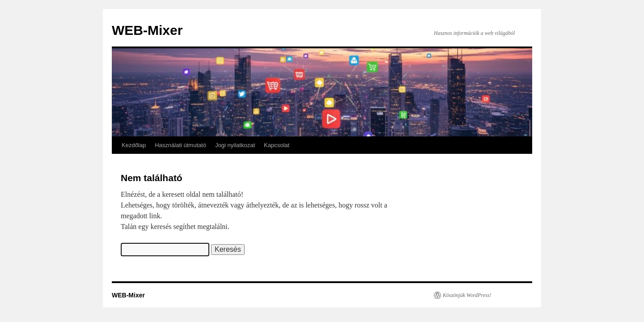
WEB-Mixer (147, 30)
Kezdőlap (134, 145)
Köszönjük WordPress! (467, 295)
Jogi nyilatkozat (235, 145)
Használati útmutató (180, 145)
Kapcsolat (277, 145)
